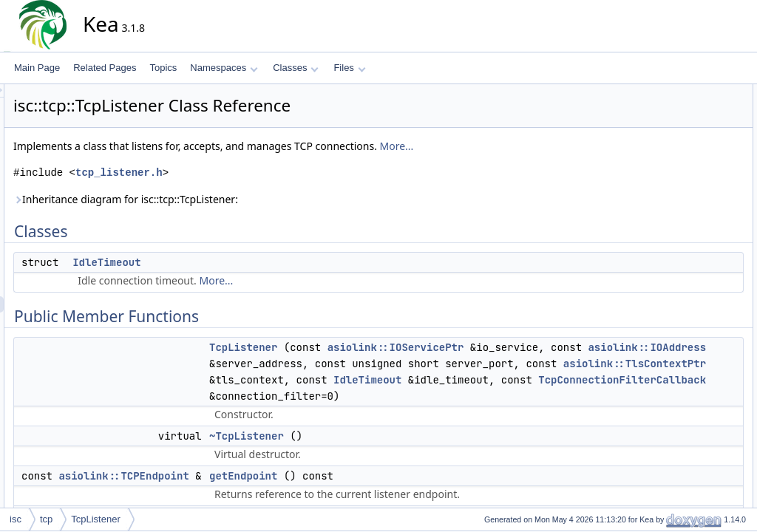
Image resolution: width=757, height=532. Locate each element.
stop (664, 255)
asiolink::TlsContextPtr (532, 396)
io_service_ (678, 450)
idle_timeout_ (682, 434)
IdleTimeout (240, 262)
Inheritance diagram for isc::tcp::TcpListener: (259, 199)
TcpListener (376, 347)
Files (349, 68)
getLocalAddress (689, 206)
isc (16, 519)
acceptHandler (684, 320)
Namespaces (224, 68)
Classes (296, 68)
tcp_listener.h (252, 173)
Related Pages (105, 68)
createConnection (690, 336)
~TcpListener (380, 501)
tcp (46, 519)
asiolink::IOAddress (520, 364)
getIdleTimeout (685, 190)
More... (530, 146)
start (664, 239)
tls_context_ (679, 466)
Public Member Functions (694, 125)
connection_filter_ (690, 385)
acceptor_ (675, 369)
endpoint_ (675, 417)
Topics (163, 68)
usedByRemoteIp (690, 271)
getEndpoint (679, 174)
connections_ (682, 401)
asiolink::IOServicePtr (529, 347)
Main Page (37, 68)
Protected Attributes (683, 352)
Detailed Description (683, 482)
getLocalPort (680, 222)
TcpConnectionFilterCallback (426, 445)
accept (669, 304)
